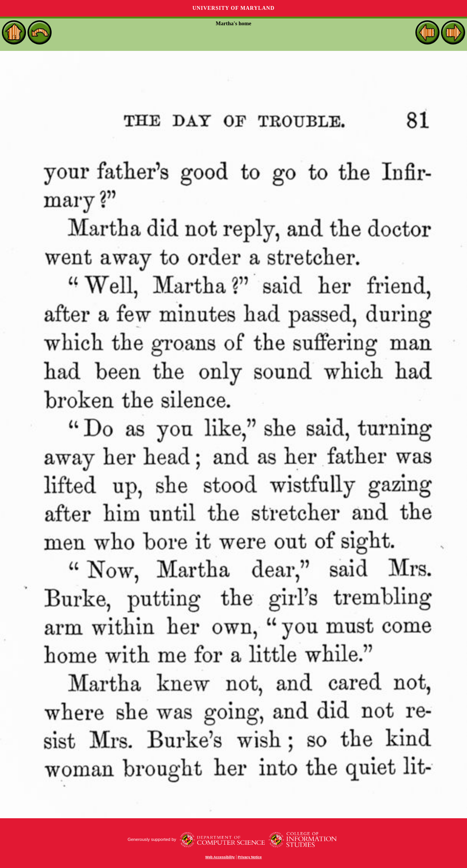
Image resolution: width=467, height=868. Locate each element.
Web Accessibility (220, 857)
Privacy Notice (250, 857)
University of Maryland (233, 8)
